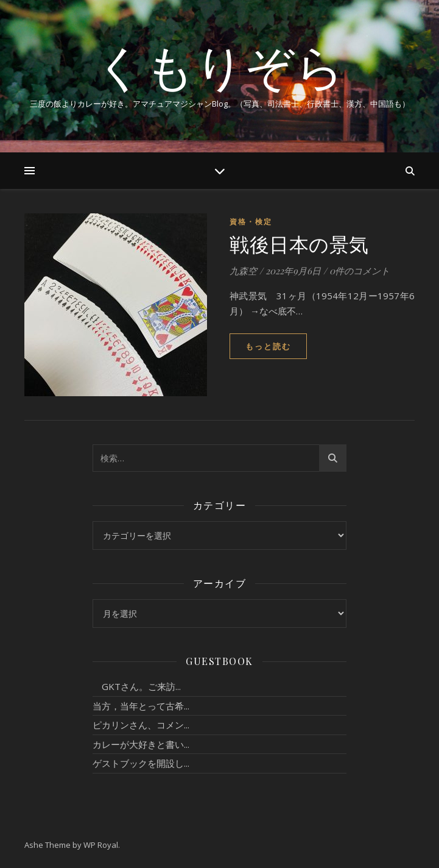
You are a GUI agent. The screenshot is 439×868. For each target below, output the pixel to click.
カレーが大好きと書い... (141, 744)
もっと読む (268, 346)
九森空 (243, 271)
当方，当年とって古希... (141, 706)
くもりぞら (220, 66)
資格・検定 (251, 222)
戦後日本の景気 (299, 244)
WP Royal (101, 845)
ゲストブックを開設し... (141, 763)
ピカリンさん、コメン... (141, 725)
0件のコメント (360, 271)
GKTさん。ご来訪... (137, 686)
